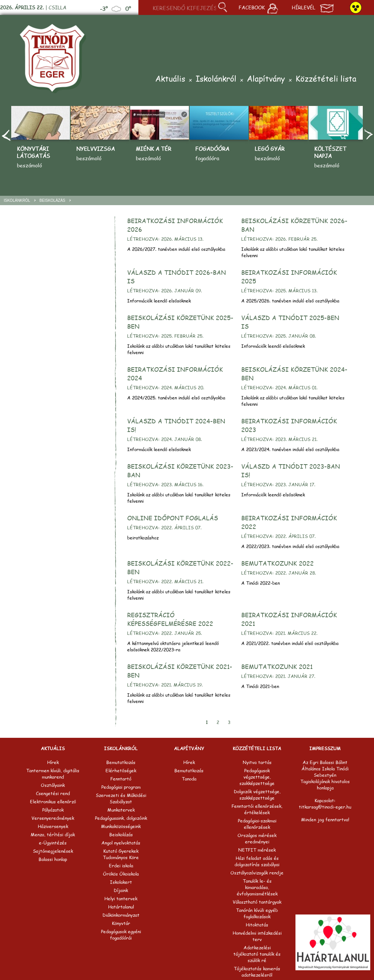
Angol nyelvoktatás (121, 843)
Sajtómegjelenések (53, 851)
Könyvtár (121, 923)
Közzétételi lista (326, 79)
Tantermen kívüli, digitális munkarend (53, 774)
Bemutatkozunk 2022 (278, 563)
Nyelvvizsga (96, 149)
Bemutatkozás (121, 762)
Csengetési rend (53, 793)
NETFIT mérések (257, 850)
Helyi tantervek (121, 899)
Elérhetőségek (121, 771)
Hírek (53, 762)
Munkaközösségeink (121, 826)
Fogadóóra (212, 149)
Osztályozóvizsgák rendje (257, 873)
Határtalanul (121, 907)
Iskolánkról (216, 79)
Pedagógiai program (121, 787)
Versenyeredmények (53, 818)
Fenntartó (121, 779)
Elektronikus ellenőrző (53, 802)
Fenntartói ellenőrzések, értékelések (257, 809)
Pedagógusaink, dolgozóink (121, 818)
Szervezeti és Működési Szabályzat (121, 798)
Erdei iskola (121, 866)
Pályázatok (53, 810)
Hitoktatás (257, 925)
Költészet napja (330, 152)
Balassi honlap (53, 859)
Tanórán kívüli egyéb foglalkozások (257, 913)
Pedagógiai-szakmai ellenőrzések (257, 824)
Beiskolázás (53, 200)
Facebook (258, 8)
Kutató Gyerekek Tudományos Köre (121, 854)
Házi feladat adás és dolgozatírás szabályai (257, 861)
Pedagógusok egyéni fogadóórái (121, 935)
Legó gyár (270, 149)
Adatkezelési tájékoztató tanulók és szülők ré (257, 954)
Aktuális (170, 79)
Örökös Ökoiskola (121, 874)
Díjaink (121, 890)
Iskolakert (121, 882)
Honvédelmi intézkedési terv (257, 936)
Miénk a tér (154, 149)
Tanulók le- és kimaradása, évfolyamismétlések (257, 887)
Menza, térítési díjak (53, 835)
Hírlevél (313, 8)
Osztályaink (53, 785)
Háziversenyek (53, 826)
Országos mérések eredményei (257, 839)
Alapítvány (266, 79)
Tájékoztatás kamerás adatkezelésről (257, 972)
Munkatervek (121, 810)
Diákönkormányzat (121, 915)
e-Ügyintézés (53, 843)
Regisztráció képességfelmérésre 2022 (170, 619)
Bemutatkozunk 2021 (277, 666)
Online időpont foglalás (173, 518)
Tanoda (189, 779)
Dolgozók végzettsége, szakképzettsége (257, 795)
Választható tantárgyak (257, 902)
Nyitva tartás (257, 762)
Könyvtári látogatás (33, 152)
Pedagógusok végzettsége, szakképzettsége (257, 777)
